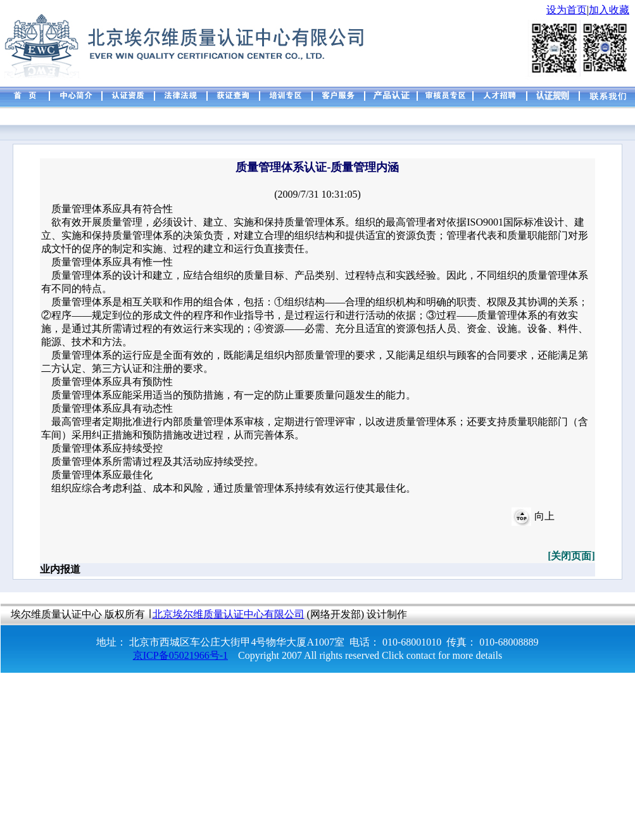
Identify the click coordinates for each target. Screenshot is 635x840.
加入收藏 (609, 10)
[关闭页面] (571, 556)
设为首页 (567, 10)
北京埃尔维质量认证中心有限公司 (229, 614)
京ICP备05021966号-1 (180, 655)
